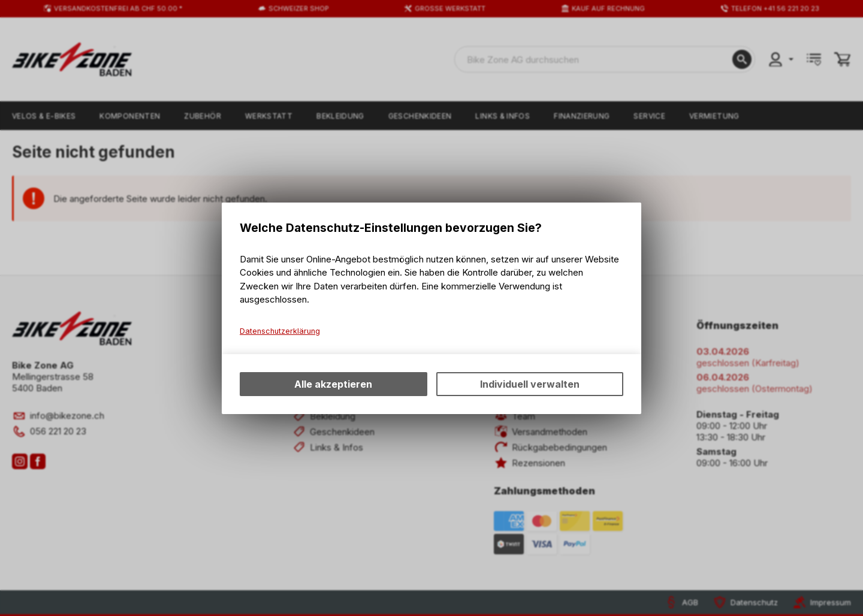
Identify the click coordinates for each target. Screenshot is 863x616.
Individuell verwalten (530, 384)
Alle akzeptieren (333, 384)
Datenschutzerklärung (280, 331)
